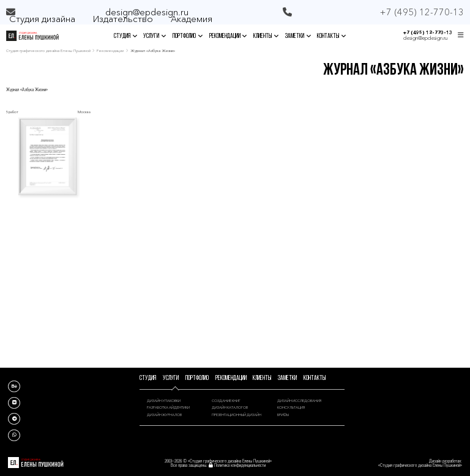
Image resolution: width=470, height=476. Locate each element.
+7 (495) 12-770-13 (428, 33)
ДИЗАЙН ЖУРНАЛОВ (164, 415)
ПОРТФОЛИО (188, 36)
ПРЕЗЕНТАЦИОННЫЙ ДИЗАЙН (237, 415)
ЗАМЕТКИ (298, 36)
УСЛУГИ (155, 36)
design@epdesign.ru (147, 12)
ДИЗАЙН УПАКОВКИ (164, 400)
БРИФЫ (283, 415)
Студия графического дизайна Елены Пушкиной (48, 51)
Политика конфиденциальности (240, 465)
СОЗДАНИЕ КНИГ (226, 400)
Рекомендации (110, 51)
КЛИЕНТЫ (266, 36)
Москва (84, 112)
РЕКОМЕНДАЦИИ (228, 36)
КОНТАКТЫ (331, 36)
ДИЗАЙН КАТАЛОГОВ (230, 407)
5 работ (12, 112)
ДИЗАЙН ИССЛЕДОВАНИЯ (299, 400)
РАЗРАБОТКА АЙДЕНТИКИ (168, 407)
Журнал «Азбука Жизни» (27, 90)
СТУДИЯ (125, 36)
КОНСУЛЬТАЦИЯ (291, 407)
